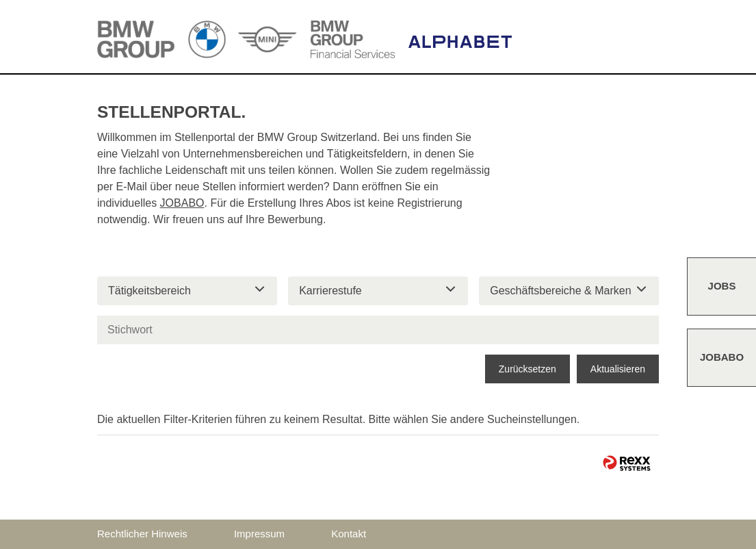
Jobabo (722, 357)
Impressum (259, 534)
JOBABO (182, 203)
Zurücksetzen (527, 369)
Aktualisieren (618, 369)
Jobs (722, 286)
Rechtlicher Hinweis (142, 534)
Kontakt (349, 534)
